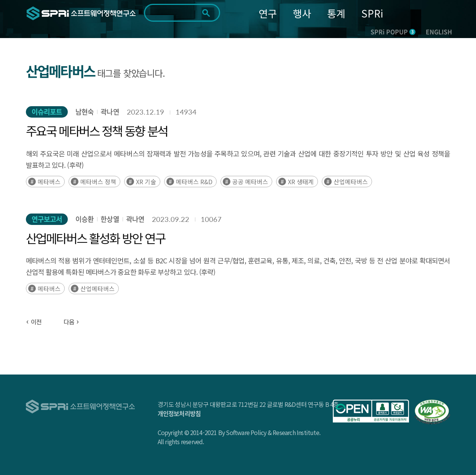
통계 (336, 13)
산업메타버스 (351, 182)
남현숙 (85, 112)
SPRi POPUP (393, 32)
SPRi (372, 13)
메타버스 (49, 182)
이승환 (85, 219)
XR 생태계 (301, 182)
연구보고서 (47, 219)
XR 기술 (146, 182)
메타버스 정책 (98, 182)
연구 (268, 13)
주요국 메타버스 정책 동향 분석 (97, 131)
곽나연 (110, 112)
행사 (302, 13)
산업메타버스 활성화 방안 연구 (96, 238)
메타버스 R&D (194, 182)
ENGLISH (439, 32)
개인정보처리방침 (179, 413)
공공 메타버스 (250, 182)
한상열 (110, 219)
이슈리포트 (47, 112)
